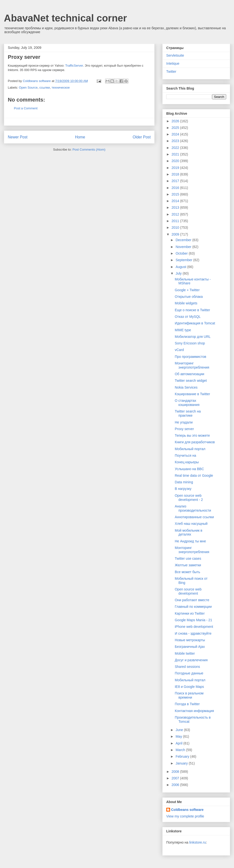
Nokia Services (186, 387)
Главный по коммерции (193, 607)
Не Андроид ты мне (190, 541)
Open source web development (188, 591)
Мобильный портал (190, 449)
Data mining (184, 482)
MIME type (183, 330)
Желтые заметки (188, 565)
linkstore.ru (197, 842)
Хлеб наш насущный (191, 524)
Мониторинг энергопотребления (192, 365)
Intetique (173, 63)
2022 (176, 148)
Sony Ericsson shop (190, 343)
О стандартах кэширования (187, 403)
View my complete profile (185, 816)
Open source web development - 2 (189, 498)
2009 (176, 234)
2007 (176, 778)
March (181, 750)
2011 (176, 221)
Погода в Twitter (187, 704)
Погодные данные (189, 673)
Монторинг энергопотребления (192, 550)
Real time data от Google (194, 475)
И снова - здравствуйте (193, 633)
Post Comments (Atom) (89, 150)
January (182, 763)
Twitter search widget (191, 381)
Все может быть (187, 572)
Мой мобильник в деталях (189, 532)
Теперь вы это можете (192, 435)
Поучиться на (185, 455)
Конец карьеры (187, 462)
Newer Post (18, 137)
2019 (176, 168)
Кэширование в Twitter (192, 394)
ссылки (44, 88)
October (182, 253)
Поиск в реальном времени (189, 695)
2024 (176, 134)
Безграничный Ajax (190, 647)
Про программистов (190, 357)
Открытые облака (189, 297)
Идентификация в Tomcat (195, 323)
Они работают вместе (192, 600)
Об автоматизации (190, 374)
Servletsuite (175, 55)
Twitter (171, 72)
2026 (176, 121)
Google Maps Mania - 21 (193, 620)
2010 (176, 227)
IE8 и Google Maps (189, 687)
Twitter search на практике (188, 413)
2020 (176, 161)
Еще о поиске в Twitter (192, 310)
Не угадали (184, 422)
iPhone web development (194, 627)
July (179, 273)
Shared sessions (187, 667)
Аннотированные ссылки (194, 517)
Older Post (142, 137)
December (184, 240)
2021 (176, 154)
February (183, 756)
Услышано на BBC (189, 469)
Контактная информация (194, 711)
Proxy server (184, 429)
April (179, 743)
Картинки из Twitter (190, 613)
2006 (176, 785)
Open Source (28, 88)
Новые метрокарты (190, 640)
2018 (176, 174)
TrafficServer (74, 66)
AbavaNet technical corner (65, 18)
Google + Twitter (187, 290)
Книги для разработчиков (195, 442)
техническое (61, 88)
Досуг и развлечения (191, 660)
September (184, 260)
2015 (176, 194)
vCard (179, 350)
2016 (176, 188)
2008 (176, 772)
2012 (176, 214)
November (184, 247)
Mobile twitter (185, 653)
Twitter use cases (188, 558)
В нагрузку (183, 489)
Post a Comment (26, 108)
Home (80, 137)
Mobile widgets (186, 303)
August (181, 267)
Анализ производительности (193, 508)
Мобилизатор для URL (193, 337)
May (179, 736)
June (180, 730)
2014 (176, 201)
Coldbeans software (187, 810)
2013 (176, 207)
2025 (176, 128)
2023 (176, 141)
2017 (176, 181)
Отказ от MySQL (188, 317)
